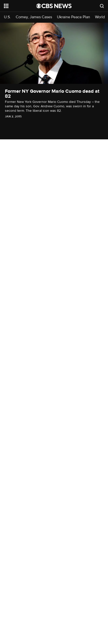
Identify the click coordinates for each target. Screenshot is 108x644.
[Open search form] (102, 6)
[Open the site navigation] (20, 6)
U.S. (7, 17)
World (100, 17)
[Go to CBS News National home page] (54, 6)
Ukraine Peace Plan (74, 17)
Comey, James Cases (34, 17)
